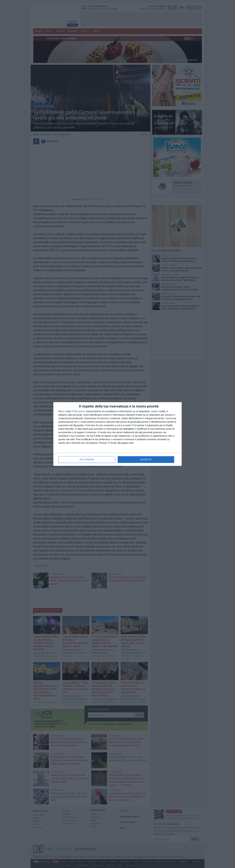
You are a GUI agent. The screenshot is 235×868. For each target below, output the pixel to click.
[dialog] (117, 434)
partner (81, 411)
